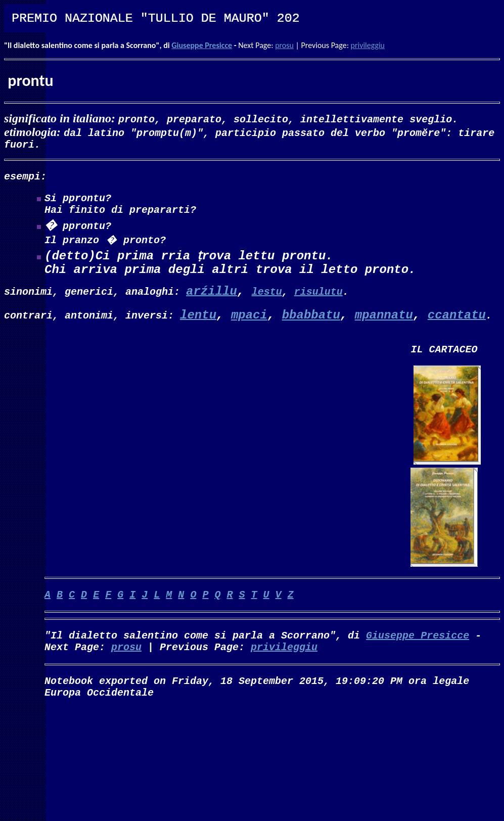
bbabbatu (311, 324)
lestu (267, 300)
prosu (284, 45)
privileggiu (368, 45)
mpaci (249, 324)
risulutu (318, 300)
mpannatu (384, 324)
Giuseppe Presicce (202, 45)
